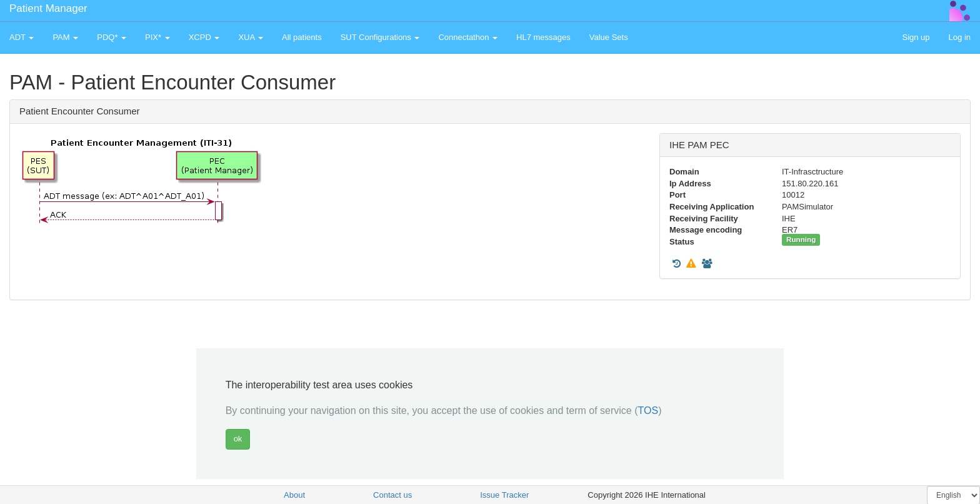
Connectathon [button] (468, 37)
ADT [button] (22, 37)
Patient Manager (48, 8)
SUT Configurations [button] (380, 37)
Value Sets (609, 37)
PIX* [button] (157, 37)
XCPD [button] (204, 37)
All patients (302, 37)
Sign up (916, 37)
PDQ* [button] (112, 37)
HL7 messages (543, 37)
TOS (648, 411)
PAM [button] (65, 37)
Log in (960, 37)
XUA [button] (251, 37)
